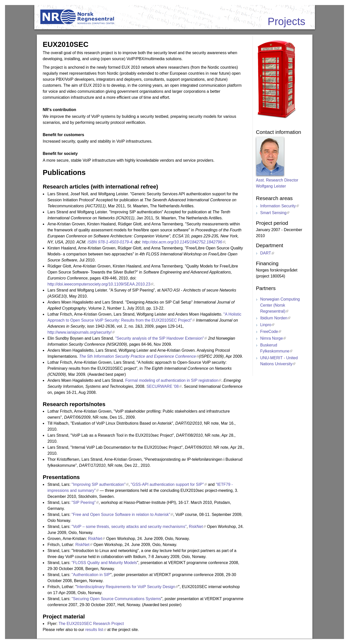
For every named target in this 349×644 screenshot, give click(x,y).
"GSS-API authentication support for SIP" (167, 484)
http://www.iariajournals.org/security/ (80, 332)
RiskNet (196, 527)
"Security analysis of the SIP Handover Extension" (160, 338)
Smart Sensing (273, 213)
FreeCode (269, 332)
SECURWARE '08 (163, 386)
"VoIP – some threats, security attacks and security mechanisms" (129, 527)
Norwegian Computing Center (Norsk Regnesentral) (280, 305)
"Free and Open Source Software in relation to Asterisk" (121, 515)
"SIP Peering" (84, 502)
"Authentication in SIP (91, 575)
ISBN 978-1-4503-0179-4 (110, 242)
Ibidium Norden (274, 318)
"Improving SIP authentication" (99, 484)
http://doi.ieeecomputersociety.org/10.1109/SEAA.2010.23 (99, 284)
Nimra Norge (271, 338)
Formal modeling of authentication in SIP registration (172, 380)
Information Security (278, 206)
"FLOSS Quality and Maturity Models (104, 563)
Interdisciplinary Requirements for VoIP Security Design (126, 587)
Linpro (266, 325)
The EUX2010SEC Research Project (91, 624)
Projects (286, 21)
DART (265, 253)
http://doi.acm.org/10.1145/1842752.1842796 (182, 242)
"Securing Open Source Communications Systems (116, 599)
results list (94, 630)
